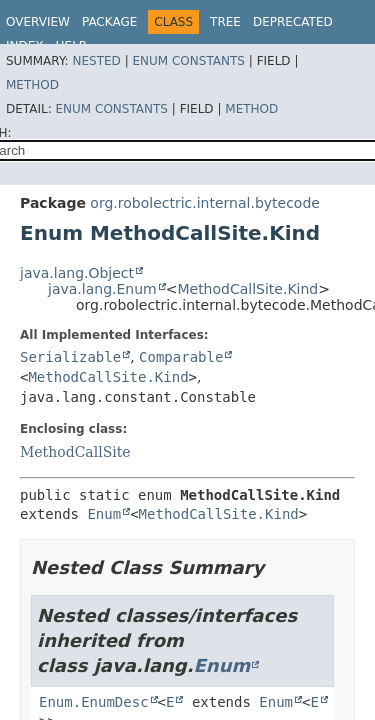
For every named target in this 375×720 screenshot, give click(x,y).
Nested (96, 61)
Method (32, 85)
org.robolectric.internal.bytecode (205, 203)
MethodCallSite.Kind (247, 289)
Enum (104, 514)
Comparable (181, 357)
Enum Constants (188, 61)
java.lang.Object (77, 273)
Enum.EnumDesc (94, 702)
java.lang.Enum (102, 289)
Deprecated (293, 22)
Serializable (70, 357)
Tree (225, 22)
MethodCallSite (75, 452)
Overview (38, 22)
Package (109, 22)
